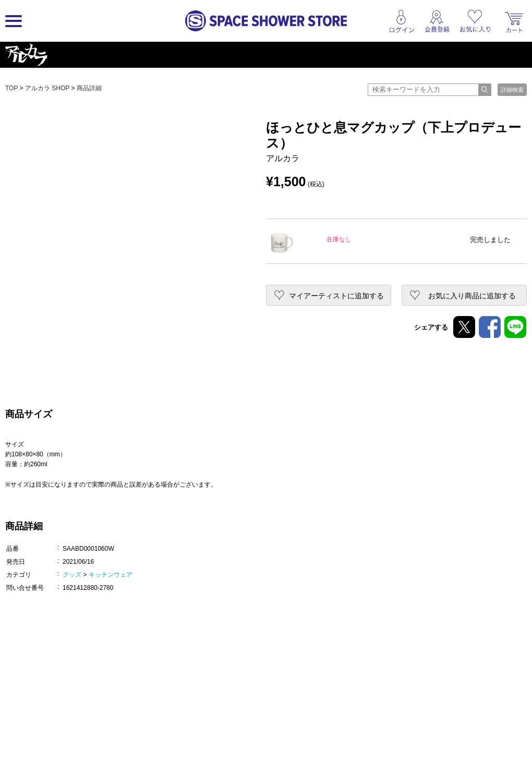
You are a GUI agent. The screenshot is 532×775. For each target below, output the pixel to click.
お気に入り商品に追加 (472, 296)
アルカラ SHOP (47, 88)
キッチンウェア (111, 575)
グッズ (72, 575)
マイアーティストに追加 (336, 296)
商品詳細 (89, 88)
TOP (11, 88)
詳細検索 (512, 90)
